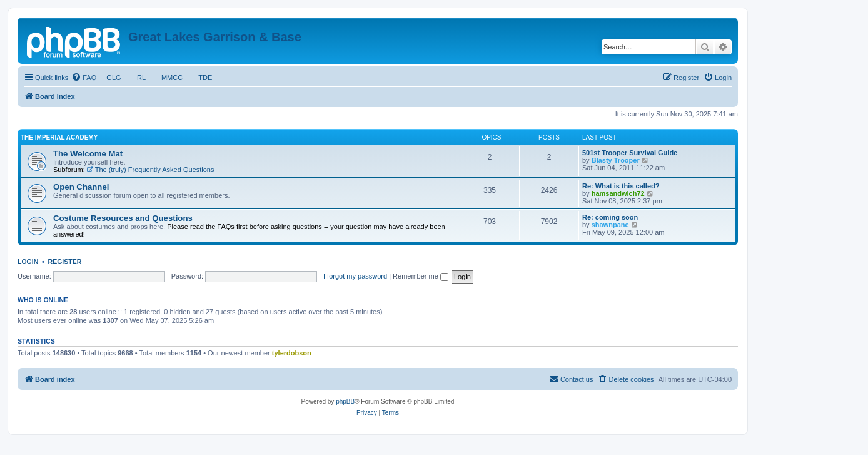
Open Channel (81, 187)
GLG (114, 78)
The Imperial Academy (59, 137)
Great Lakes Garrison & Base (215, 37)
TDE (205, 78)
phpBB (345, 401)
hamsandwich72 (618, 193)
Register (65, 262)
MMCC (172, 78)
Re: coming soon (610, 217)
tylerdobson (292, 353)
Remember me (421, 276)
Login (28, 262)
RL (141, 78)
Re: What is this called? (621, 186)
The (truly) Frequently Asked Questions (151, 170)
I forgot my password (355, 276)
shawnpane (610, 225)
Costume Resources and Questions (123, 218)
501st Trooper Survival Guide (630, 153)
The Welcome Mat (88, 154)
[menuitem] (84, 78)
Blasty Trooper (616, 160)
